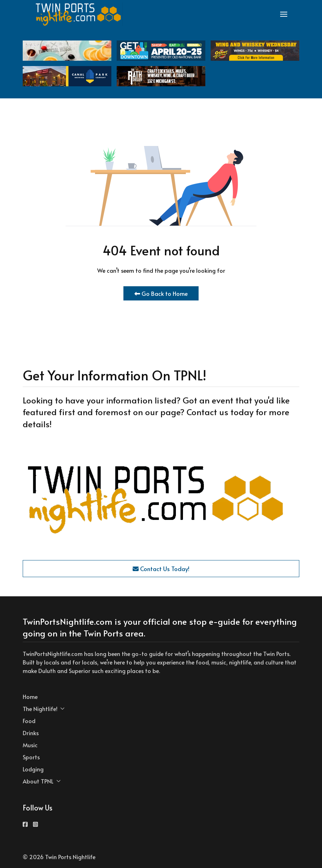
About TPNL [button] (42, 781)
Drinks (31, 733)
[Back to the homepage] (79, 14)
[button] (284, 14)
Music (30, 745)
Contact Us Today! (161, 569)
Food (29, 721)
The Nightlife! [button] (44, 709)
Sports (31, 757)
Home (30, 696)
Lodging (33, 769)
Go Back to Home (161, 293)
